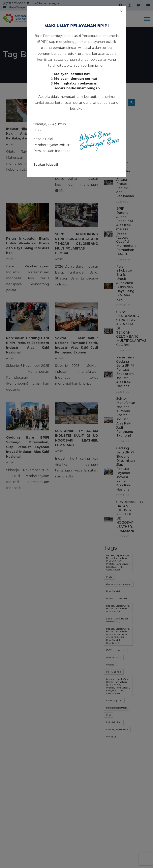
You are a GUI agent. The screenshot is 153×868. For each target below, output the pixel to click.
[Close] (121, 11)
